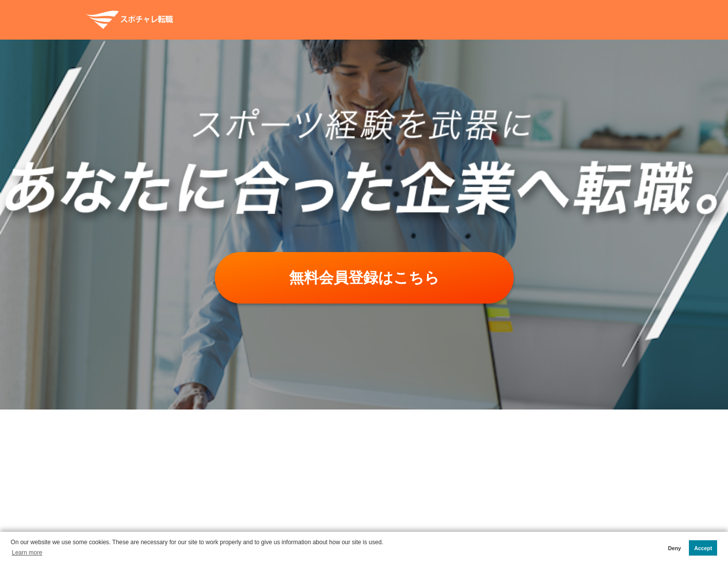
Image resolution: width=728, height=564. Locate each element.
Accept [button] (703, 548)
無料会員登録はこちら (364, 278)
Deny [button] (675, 548)
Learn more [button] (27, 553)
